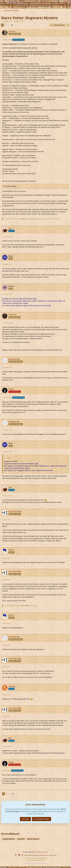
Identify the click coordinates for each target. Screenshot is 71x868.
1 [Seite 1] (2, 25)
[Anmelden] (45, 2)
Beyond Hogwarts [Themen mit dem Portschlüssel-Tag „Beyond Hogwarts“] (33, 839)
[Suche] (69, 2)
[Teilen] (68, 25)
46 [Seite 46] (12, 25)
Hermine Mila (24, 606)
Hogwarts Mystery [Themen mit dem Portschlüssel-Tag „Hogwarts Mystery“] (9, 839)
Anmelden (25, 819)
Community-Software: (36, 858)
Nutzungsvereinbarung (32, 855)
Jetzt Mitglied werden (42, 819)
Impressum (53, 855)
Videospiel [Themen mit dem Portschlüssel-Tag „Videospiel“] (21, 839)
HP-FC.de (15, 3)
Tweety (23, 219)
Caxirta (6, 21)
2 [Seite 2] (5, 25)
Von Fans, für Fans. (42, 852)
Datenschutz (44, 855)
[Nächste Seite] (16, 25)
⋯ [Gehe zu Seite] (8, 25)
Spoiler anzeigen (11, 186)
